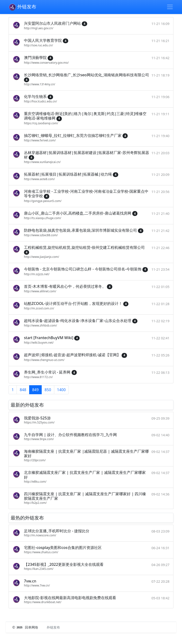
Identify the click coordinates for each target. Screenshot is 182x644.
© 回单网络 (26, 627)
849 (35, 390)
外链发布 (22, 7)
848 (23, 390)
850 (48, 390)
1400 (61, 390)
